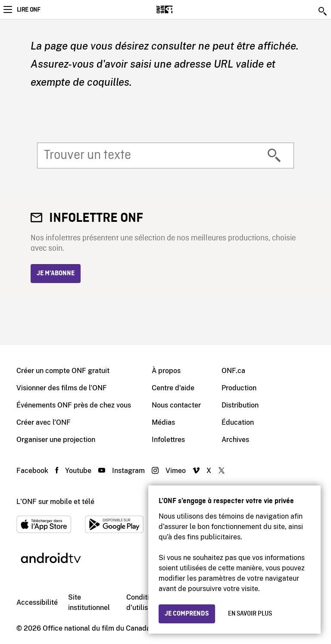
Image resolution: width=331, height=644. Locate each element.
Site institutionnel (89, 602)
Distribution (240, 405)
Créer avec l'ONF (44, 422)
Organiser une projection (56, 440)
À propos (166, 371)
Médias (163, 422)
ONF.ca (233, 371)
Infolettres (168, 440)
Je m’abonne (56, 274)
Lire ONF (28, 10)
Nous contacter (176, 405)
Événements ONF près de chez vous (74, 405)
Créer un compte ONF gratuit (63, 371)
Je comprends (187, 614)
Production (239, 388)
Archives (235, 440)
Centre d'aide (173, 388)
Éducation (238, 422)
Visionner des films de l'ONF (62, 388)
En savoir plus (250, 614)
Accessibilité (37, 602)
